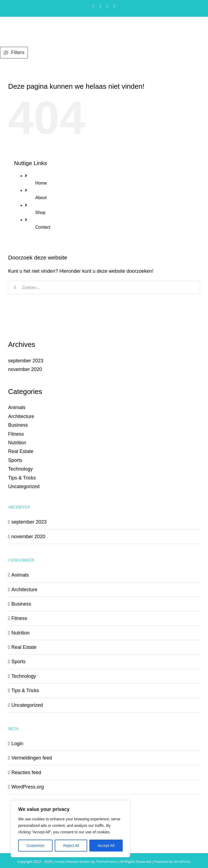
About (41, 198)
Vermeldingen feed (32, 758)
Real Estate (21, 451)
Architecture (21, 416)
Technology (20, 469)
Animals (17, 407)
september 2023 (26, 361)
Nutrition (17, 443)
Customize (35, 846)
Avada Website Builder (72, 862)
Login (17, 744)
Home (41, 183)
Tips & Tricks (22, 478)
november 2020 (25, 369)
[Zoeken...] (104, 288)
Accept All (106, 846)
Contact (43, 227)
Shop (40, 213)
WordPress (182, 862)
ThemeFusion (107, 862)
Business (18, 425)
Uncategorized (24, 486)
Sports (15, 460)
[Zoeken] (15, 288)
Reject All (71, 846)
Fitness (16, 434)
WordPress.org (28, 787)
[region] (70, 829)
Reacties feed (26, 772)
